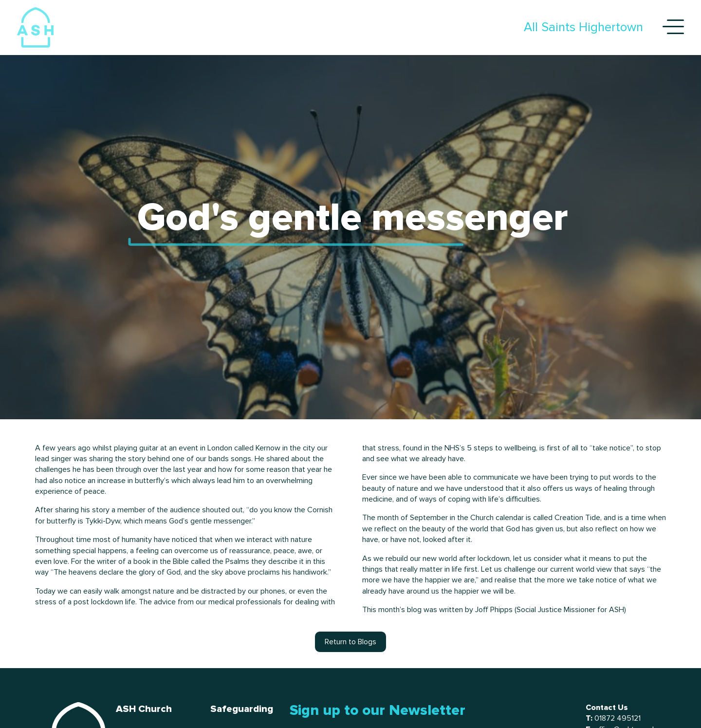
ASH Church (144, 709)
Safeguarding (242, 709)
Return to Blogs (350, 642)
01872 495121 (618, 718)
